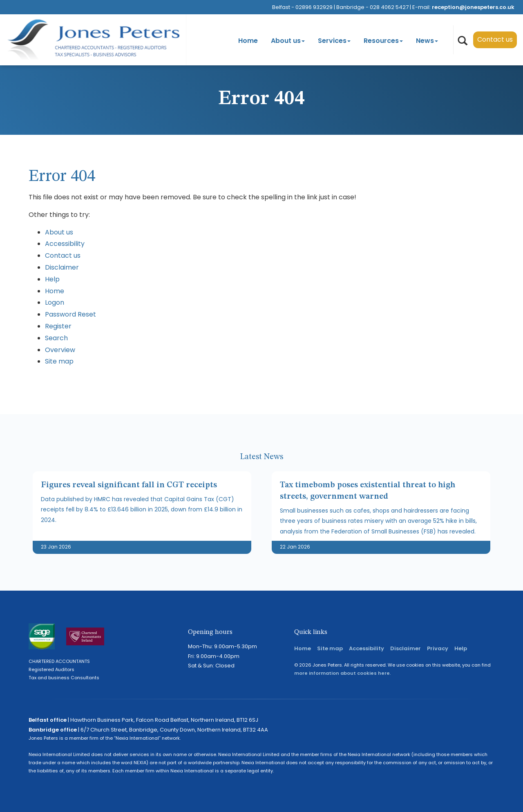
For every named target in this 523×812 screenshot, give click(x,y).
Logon (55, 302)
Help (52, 279)
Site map (59, 361)
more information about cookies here (342, 673)
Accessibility (65, 244)
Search (56, 338)
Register (58, 326)
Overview (60, 350)
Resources (383, 41)
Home (248, 41)
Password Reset (70, 314)
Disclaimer (62, 267)
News (427, 41)
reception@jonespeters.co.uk (473, 7)
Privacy (438, 648)
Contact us (495, 39)
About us (288, 41)
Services (334, 41)
